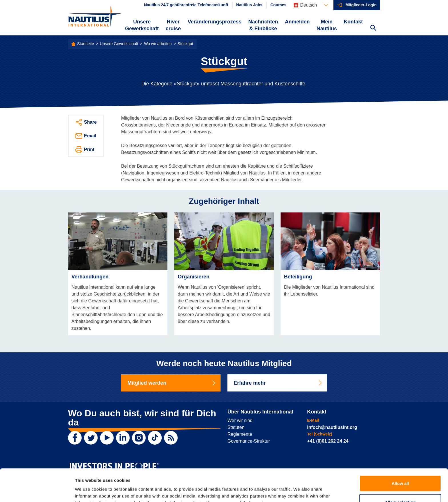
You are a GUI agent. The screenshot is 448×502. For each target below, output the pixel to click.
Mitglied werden (172, 383)
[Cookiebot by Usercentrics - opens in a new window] (37, 491)
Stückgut (185, 44)
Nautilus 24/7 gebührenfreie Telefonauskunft (186, 5)
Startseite (86, 44)
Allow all (400, 453)
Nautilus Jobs (249, 5)
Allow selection (400, 472)
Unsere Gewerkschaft (142, 25)
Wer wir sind (240, 420)
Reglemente (240, 434)
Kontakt (353, 22)
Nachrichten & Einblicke (263, 25)
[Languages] (311, 5)
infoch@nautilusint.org (332, 427)
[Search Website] (373, 29)
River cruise (173, 25)
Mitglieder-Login (361, 5)
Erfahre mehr (278, 383)
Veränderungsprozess (215, 22)
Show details (300, 491)
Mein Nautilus (327, 25)
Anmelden (297, 22)
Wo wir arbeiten (158, 44)
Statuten (236, 427)
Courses (278, 5)
